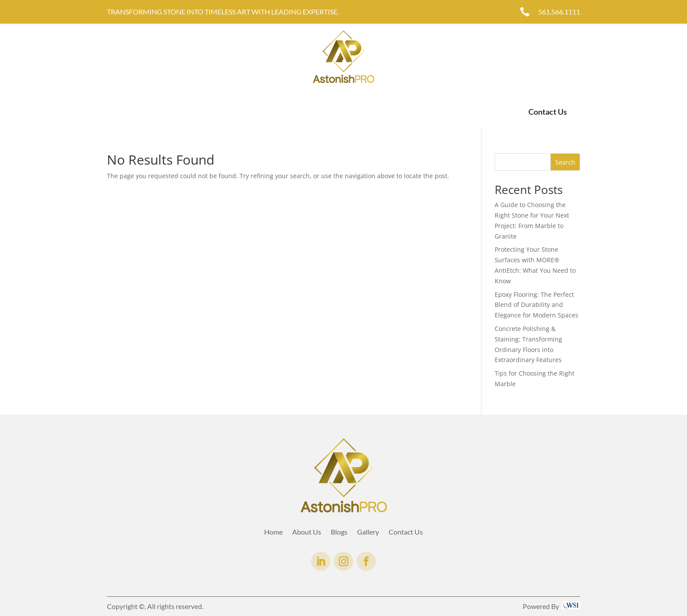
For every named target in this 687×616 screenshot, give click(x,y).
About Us (149, 112)
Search (565, 162)
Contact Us (548, 112)
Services (186, 112)
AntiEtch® (264, 112)
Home (116, 112)
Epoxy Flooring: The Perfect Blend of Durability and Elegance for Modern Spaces (536, 305)
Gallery (227, 112)
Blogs (339, 532)
